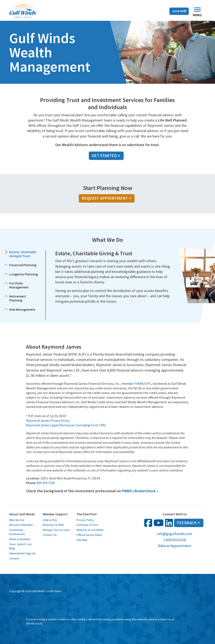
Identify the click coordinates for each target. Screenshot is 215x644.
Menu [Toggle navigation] (197, 13)
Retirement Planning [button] (18, 298)
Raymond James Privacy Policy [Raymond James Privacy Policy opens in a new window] (48, 421)
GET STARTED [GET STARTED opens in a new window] (106, 156)
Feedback (188, 523)
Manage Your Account (56, 530)
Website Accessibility (90, 530)
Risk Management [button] (22, 310)
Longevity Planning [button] (24, 274)
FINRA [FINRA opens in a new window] (139, 384)
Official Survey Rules (89, 535)
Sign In (179, 11)
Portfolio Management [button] (19, 285)
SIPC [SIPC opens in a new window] (148, 384)
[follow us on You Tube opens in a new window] (159, 523)
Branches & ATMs (54, 525)
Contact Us (68, 6)
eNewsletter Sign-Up (22, 553)
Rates (47, 6)
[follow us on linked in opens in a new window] (169, 523)
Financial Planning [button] (23, 265)
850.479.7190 (46, 483)
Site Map (82, 540)
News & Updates (20, 539)
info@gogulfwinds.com (175, 534)
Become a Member (21, 525)
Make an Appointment (175, 546)
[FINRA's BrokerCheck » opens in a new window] (140, 491)
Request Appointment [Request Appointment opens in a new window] (106, 198)
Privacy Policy (85, 520)
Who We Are (17, 520)
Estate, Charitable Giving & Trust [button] (23, 254)
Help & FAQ (50, 520)
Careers (14, 558)
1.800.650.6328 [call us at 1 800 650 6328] (175, 540)
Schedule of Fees (87, 525)
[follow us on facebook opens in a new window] (148, 523)
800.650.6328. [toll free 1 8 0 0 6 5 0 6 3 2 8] (34, 623)
